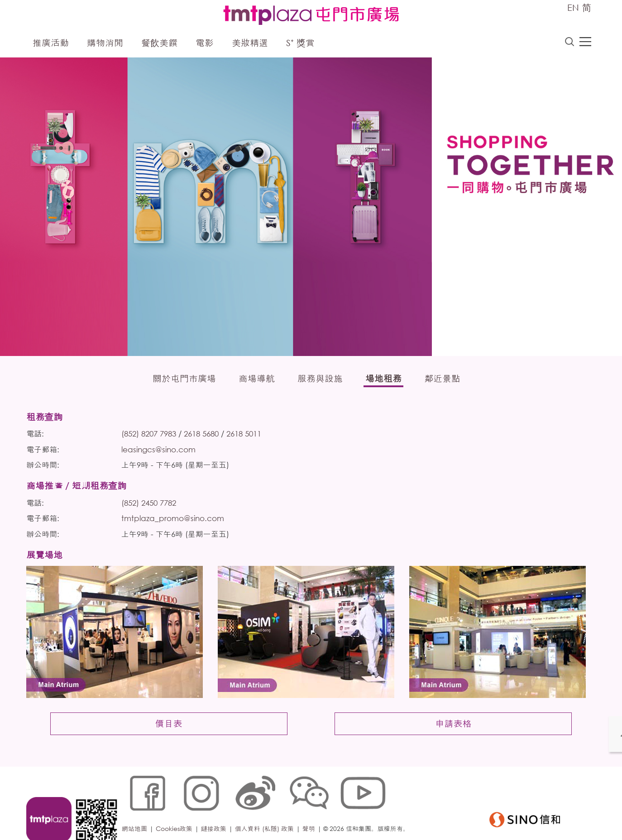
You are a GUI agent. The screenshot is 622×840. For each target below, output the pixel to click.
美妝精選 (250, 44)
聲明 (311, 810)
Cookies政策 (177, 810)
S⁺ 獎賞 (300, 44)
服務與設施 (320, 380)
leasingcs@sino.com (161, 452)
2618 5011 (246, 436)
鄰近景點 (442, 380)
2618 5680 (204, 436)
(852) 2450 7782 (151, 507)
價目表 (171, 738)
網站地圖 (137, 810)
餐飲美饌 (159, 44)
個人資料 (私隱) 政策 (267, 810)
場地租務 (383, 380)
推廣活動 (51, 44)
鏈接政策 (216, 810)
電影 (205, 44)
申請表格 (451, 738)
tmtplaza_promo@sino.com (175, 523)
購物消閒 (105, 44)
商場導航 (257, 380)
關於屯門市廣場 (184, 380)
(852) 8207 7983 (151, 436)
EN (573, 7)
